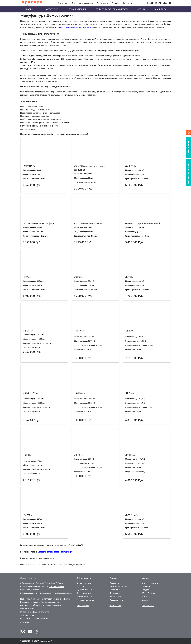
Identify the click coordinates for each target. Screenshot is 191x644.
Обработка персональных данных (36, 619)
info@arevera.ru (33, 590)
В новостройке (84, 583)
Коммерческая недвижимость (112, 9)
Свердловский (116, 600)
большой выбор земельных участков (74, 27)
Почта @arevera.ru (29, 608)
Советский (114, 583)
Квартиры (30, 9)
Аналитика (160, 9)
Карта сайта (26, 622)
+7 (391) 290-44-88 (57, 586)
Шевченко (146, 586)
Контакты (128, 3)
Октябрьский (115, 596)
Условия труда (27, 615)
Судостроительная (151, 583)
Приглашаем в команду (82, 3)
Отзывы (116, 3)
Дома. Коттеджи (77, 9)
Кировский (115, 590)
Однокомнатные (85, 590)
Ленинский (115, 593)
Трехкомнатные (84, 596)
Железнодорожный (118, 586)
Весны (145, 600)
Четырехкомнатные (86, 600)
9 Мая (145, 596)
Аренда (141, 9)
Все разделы (83, 605)
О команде (63, 3)
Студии (80, 586)
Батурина (146, 590)
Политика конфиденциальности (35, 612)
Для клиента (103, 3)
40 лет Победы (149, 593)
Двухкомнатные (85, 593)
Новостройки (52, 9)
